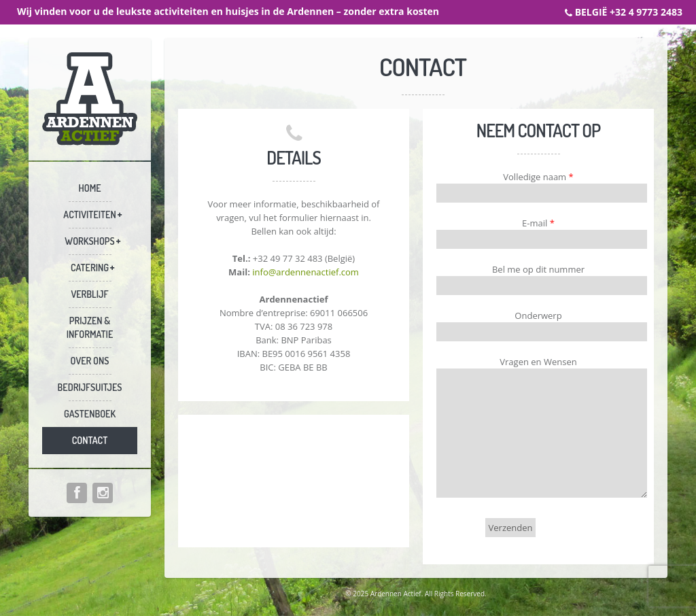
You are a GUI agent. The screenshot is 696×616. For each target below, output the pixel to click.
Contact (90, 440)
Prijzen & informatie (90, 327)
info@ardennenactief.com (306, 272)
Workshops (89, 241)
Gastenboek (90, 414)
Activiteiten (89, 215)
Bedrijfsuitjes (90, 387)
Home (89, 188)
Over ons (90, 361)
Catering (90, 268)
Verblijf (89, 294)
